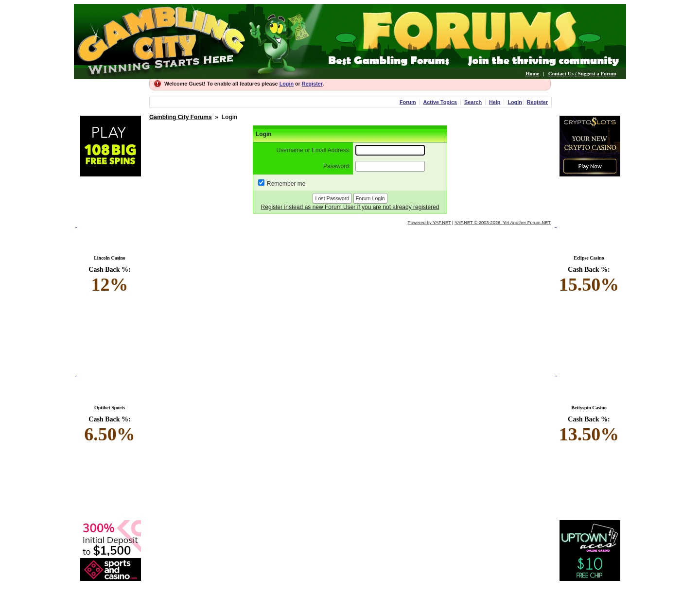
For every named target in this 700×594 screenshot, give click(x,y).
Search (473, 102)
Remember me (286, 184)
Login (287, 84)
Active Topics (440, 102)
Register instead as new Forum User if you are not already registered (350, 207)
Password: (337, 166)
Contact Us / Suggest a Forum (582, 73)
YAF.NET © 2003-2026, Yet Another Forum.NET (503, 223)
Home (532, 73)
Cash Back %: (110, 280)
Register (312, 84)
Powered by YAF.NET (429, 223)
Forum (408, 102)
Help (495, 102)
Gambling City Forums (181, 117)
